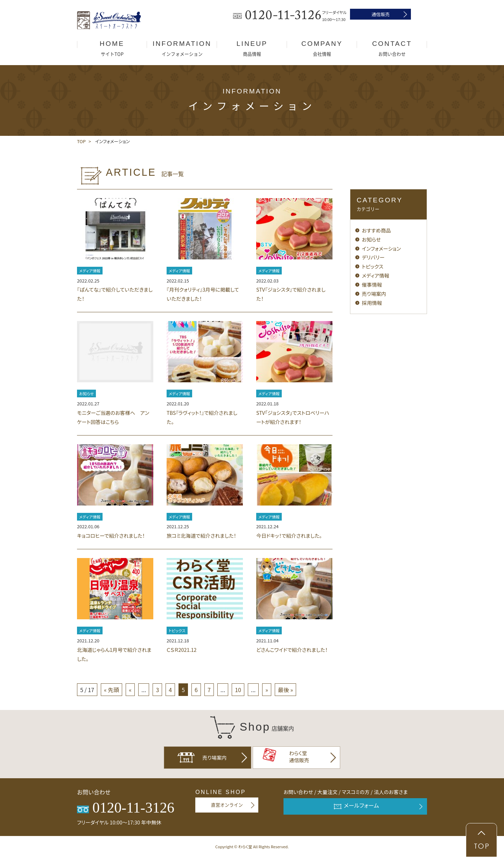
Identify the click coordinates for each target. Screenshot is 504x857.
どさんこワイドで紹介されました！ (292, 650)
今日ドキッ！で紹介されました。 (289, 535)
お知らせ (86, 393)
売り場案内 (374, 294)
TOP (81, 141)
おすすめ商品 (376, 230)
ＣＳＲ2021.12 (181, 650)
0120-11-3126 (126, 808)
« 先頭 (111, 690)
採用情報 (372, 303)
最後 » (285, 690)
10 (238, 690)
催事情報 (372, 284)
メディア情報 (90, 271)
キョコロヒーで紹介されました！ (111, 535)
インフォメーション (381, 248)
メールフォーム (355, 806)
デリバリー (373, 257)
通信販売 (381, 14)
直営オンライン (227, 805)
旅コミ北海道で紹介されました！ (201, 535)
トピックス (177, 630)
